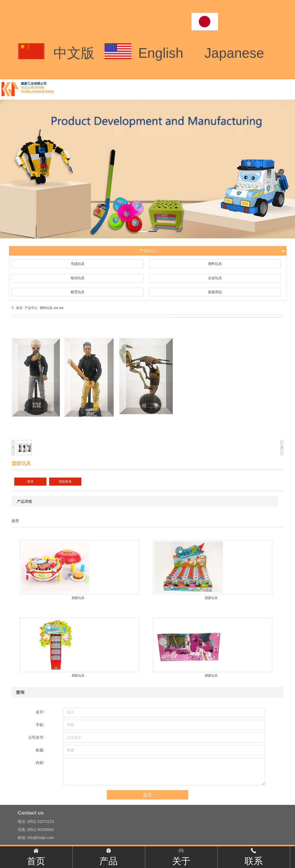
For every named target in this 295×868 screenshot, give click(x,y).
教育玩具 (78, 292)
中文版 (74, 53)
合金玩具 (215, 278)
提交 (147, 795)
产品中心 (31, 308)
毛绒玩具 (78, 264)
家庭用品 (215, 292)
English (161, 53)
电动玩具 (78, 278)
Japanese (234, 53)
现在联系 (65, 482)
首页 (19, 308)
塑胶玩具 (78, 598)
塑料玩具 (215, 264)
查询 (30, 482)
